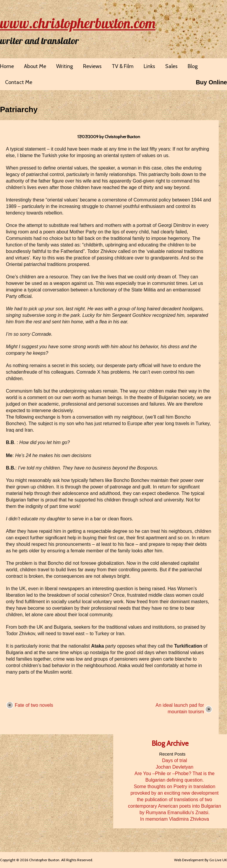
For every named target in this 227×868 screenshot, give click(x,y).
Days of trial (174, 760)
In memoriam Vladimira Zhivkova (175, 819)
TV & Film (123, 66)
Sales (171, 66)
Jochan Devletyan (175, 767)
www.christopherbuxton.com (78, 23)
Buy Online (211, 82)
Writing (65, 66)
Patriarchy (19, 109)
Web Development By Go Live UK (201, 860)
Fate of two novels (34, 705)
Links (149, 66)
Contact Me (19, 82)
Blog (193, 66)
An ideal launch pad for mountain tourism (180, 708)
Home (7, 66)
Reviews (92, 66)
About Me (35, 66)
